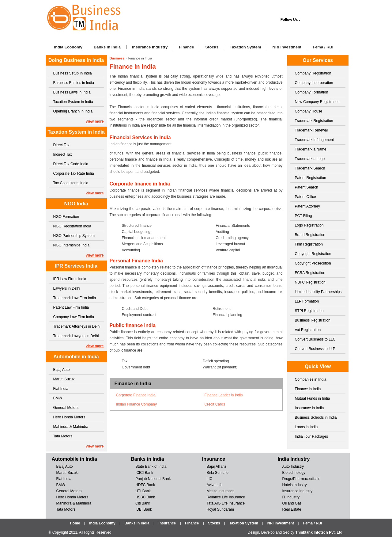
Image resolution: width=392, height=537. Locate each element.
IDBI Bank (144, 509)
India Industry (294, 459)
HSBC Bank (145, 497)
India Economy (68, 47)
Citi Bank (143, 503)
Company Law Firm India (74, 317)
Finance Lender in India (223, 395)
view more (95, 121)
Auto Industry (293, 467)
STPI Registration (309, 311)
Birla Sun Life (218, 473)
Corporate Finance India (136, 395)
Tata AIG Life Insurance (226, 503)
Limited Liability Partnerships (318, 292)
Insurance (214, 459)
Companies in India (311, 379)
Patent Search (307, 187)
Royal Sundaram (220, 509)
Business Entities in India (74, 83)
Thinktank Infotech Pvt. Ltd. (319, 532)
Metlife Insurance (221, 491)
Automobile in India (76, 357)
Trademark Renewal (311, 130)
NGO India (76, 204)
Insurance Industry (150, 47)
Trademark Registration (314, 121)
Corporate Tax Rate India (74, 173)
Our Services (318, 60)
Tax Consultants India (71, 183)
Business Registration (313, 320)
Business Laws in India (72, 92)
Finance (186, 47)
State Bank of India (151, 467)
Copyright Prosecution (313, 263)
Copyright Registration (313, 254)
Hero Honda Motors (69, 417)
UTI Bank (143, 491)
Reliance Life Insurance (226, 497)
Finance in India (308, 389)
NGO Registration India (72, 226)
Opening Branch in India (73, 111)
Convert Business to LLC (315, 339)
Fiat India (61, 389)
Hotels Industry (294, 485)
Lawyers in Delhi (67, 288)
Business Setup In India (73, 73)
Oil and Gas (292, 503)
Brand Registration (310, 235)
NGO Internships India (72, 245)
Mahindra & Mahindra (71, 427)
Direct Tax (61, 145)
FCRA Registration (310, 273)
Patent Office (305, 197)
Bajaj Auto (62, 370)
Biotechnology (294, 473)
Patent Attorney (307, 206)
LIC (210, 479)
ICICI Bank (144, 473)
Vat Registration (308, 330)
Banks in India (107, 47)
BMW (58, 398)
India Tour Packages (312, 436)
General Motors (66, 408)
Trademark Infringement (315, 140)
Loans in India (306, 427)
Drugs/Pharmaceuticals (301, 479)
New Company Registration (317, 102)
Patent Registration (311, 178)
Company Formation (312, 92)
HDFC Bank (145, 485)
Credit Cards (215, 404)
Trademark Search (310, 168)
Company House (309, 111)
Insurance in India (309, 408)
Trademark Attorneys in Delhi (77, 326)
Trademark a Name (311, 149)
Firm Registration (309, 244)
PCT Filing (303, 216)
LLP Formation (307, 301)
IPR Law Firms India (70, 279)
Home (75, 523)
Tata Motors (63, 436)
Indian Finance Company (136, 404)
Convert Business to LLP (315, 349)
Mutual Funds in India (313, 398)
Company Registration (313, 73)
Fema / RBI (323, 47)
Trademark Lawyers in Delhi (76, 336)
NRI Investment (287, 47)
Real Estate (292, 509)
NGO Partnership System (74, 236)
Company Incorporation (314, 83)
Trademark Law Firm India (75, 298)
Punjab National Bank (153, 479)
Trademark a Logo (310, 159)
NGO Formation (66, 217)
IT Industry (291, 497)
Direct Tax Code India (71, 164)
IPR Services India (76, 266)
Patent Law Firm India (71, 307)
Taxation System (245, 47)
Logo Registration (309, 225)
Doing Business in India (76, 60)
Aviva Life (215, 485)
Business (117, 58)
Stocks (212, 47)
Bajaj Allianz (217, 467)
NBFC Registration (310, 282)
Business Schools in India (316, 417)
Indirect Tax (63, 154)
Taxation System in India (73, 102)
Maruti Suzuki (64, 379)
